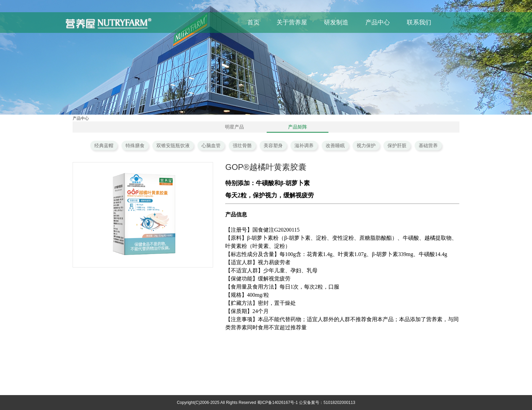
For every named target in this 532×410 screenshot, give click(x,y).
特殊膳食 (135, 145)
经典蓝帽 (104, 145)
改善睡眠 (335, 145)
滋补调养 (304, 145)
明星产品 (234, 127)
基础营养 (428, 145)
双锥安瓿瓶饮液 (173, 145)
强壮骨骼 (242, 145)
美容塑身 (273, 145)
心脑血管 (211, 145)
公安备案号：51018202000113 (327, 403)
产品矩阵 (298, 127)
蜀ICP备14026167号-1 (278, 403)
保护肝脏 (397, 145)
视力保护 (366, 145)
